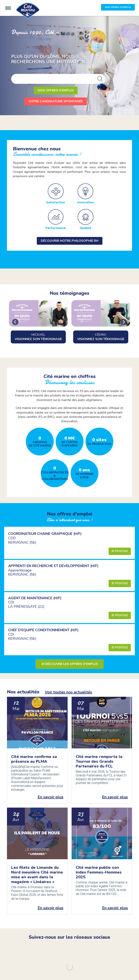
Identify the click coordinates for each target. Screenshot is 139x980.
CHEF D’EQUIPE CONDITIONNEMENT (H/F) (43, 630)
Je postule (120, 551)
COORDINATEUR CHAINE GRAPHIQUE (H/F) (45, 534)
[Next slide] (124, 322)
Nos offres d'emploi (56, 90)
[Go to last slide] (15, 322)
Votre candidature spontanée (56, 101)
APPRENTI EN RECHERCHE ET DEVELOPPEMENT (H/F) (53, 566)
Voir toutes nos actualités (68, 692)
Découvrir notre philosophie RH (70, 241)
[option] (69, 66)
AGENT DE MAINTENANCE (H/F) (35, 598)
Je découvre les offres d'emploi (70, 664)
